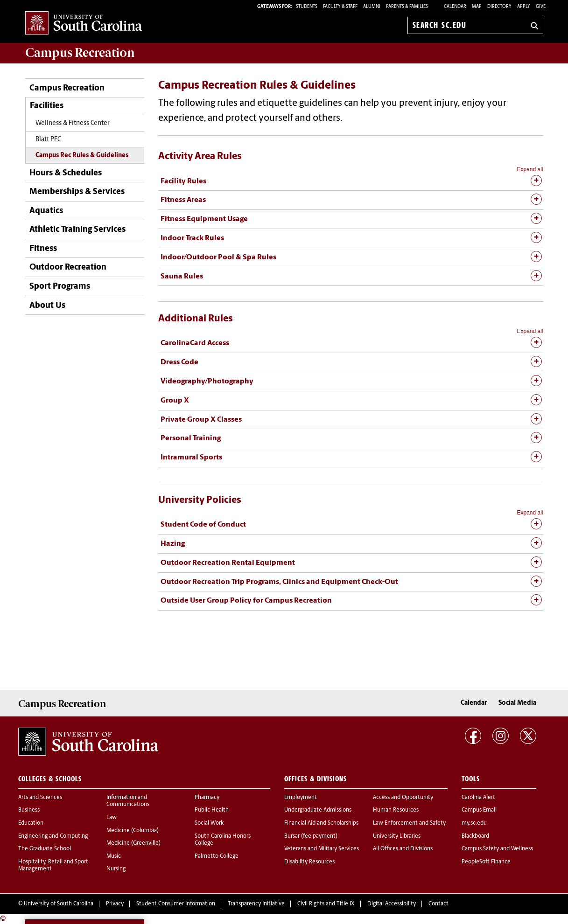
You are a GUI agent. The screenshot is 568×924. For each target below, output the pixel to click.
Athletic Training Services (77, 230)
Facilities (47, 106)
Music (114, 856)
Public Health (212, 810)
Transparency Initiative (256, 904)
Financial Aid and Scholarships (321, 823)
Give (541, 7)
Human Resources (396, 810)
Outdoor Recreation (68, 267)
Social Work (209, 823)
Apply (524, 7)
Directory (499, 7)
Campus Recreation (67, 88)
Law (112, 818)
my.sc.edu (474, 823)
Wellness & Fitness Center (73, 123)
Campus (80, 53)
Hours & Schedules (66, 173)
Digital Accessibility (392, 904)
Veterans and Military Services (322, 849)
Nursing (116, 869)
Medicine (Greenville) (133, 843)
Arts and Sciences (40, 798)
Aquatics (46, 211)
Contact (438, 904)
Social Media (517, 703)
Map (477, 7)
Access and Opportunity (403, 798)
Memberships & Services (77, 192)
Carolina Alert (478, 798)
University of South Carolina (59, 904)
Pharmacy (207, 798)
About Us (47, 306)
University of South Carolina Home (84, 24)
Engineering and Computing (53, 836)
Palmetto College (217, 856)
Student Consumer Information (176, 904)
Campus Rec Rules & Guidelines (82, 156)
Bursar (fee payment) (311, 836)
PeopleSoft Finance (486, 862)
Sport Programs (60, 287)
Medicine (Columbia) (133, 831)
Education (31, 823)
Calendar (455, 7)
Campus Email (479, 810)
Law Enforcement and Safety (409, 823)
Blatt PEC (48, 140)
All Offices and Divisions (403, 849)
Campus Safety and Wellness (497, 849)
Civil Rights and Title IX (326, 904)
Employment (301, 798)
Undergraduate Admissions (318, 810)
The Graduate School (45, 849)
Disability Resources (309, 862)
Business (29, 810)
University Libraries (397, 836)
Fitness (43, 249)
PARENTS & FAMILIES (407, 7)
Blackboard (475, 836)
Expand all (530, 169)
